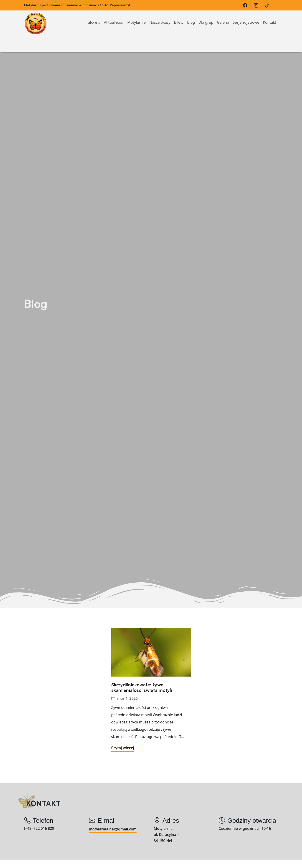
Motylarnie (136, 17)
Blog (191, 17)
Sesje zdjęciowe (246, 17)
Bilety (179, 17)
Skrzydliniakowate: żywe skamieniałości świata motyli (142, 687)
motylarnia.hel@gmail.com (113, 829)
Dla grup (206, 17)
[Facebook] (246, 5)
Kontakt (270, 17)
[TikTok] (268, 5)
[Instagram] (257, 5)
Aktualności (114, 17)
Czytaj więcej (123, 748)
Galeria (223, 17)
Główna (94, 17)
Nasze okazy (160, 17)
